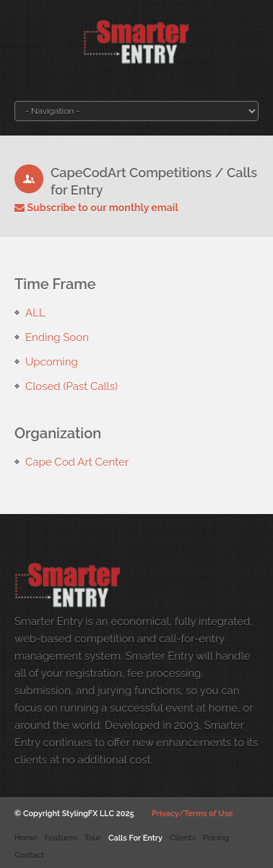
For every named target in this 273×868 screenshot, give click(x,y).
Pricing (216, 838)
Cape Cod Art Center (77, 462)
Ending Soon (57, 337)
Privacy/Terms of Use (192, 814)
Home (26, 838)
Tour (93, 838)
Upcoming (52, 362)
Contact (29, 855)
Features (60, 838)
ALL (35, 313)
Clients (183, 838)
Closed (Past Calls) (71, 386)
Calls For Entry (135, 838)
